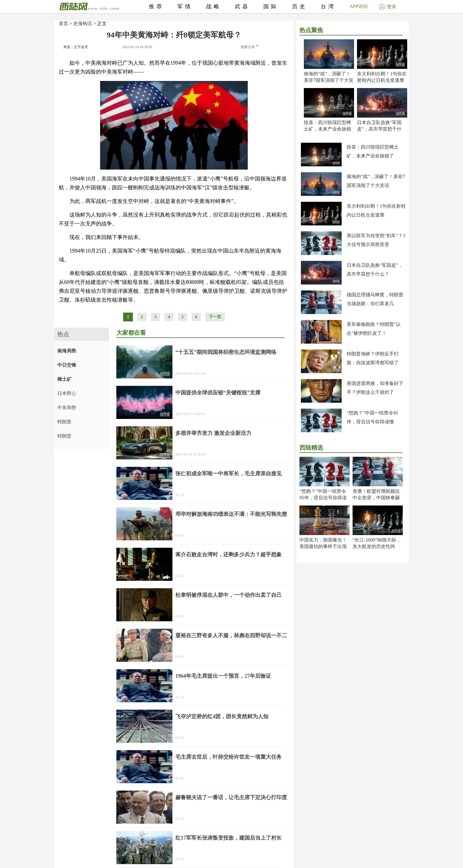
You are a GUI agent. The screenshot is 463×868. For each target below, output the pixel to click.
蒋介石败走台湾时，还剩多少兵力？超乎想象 (229, 555)
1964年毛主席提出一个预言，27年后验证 (223, 676)
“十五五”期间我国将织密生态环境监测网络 (226, 352)
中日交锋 (67, 365)
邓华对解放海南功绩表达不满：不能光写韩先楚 (231, 514)
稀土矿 (64, 379)
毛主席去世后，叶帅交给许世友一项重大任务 (229, 757)
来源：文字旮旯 (76, 47)
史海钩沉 (83, 23)
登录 (388, 7)
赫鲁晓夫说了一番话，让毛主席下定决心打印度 (231, 797)
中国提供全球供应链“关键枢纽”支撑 (218, 393)
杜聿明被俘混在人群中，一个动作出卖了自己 (229, 595)
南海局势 (67, 351)
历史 (300, 6)
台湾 (328, 6)
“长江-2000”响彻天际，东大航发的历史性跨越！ (377, 546)
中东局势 (67, 408)
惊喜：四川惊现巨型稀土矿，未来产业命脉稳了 (327, 129)
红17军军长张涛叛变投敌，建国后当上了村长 (229, 838)
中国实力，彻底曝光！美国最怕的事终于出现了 (323, 546)
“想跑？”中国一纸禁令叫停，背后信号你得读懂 (323, 498)
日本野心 (67, 393)
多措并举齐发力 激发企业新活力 (213, 433)
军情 (185, 6)
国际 (271, 6)
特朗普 (64, 422)
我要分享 (249, 47)
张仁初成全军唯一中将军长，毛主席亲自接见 (229, 474)
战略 (214, 6)
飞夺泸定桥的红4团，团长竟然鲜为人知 (222, 716)
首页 (63, 23)
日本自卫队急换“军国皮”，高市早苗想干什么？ (379, 129)
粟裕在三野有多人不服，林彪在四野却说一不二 (231, 635)
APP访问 (359, 6)
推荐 (156, 6)
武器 (242, 6)
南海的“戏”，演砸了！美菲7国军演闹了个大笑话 (329, 80)
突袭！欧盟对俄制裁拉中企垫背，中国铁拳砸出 (376, 498)
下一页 (215, 317)
